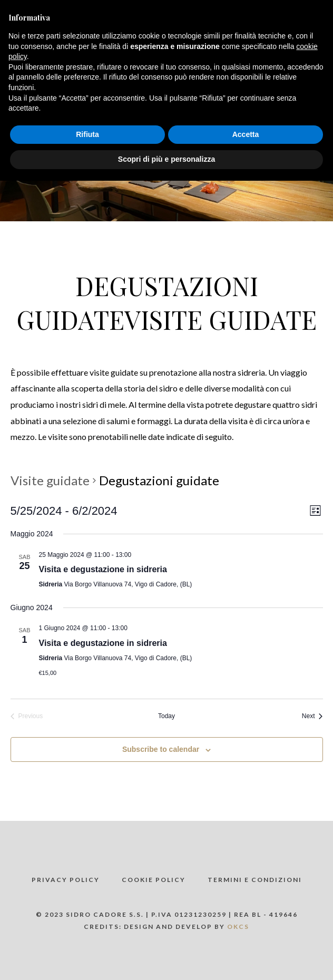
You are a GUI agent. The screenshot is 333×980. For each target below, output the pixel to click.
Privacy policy (66, 880)
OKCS (238, 927)
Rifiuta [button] (87, 134)
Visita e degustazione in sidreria (103, 569)
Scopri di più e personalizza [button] (166, 159)
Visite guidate (50, 480)
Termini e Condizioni (255, 880)
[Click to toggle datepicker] (64, 511)
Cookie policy (154, 880)
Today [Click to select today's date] (166, 716)
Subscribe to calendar (161, 749)
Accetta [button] (246, 134)
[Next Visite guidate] (312, 716)
